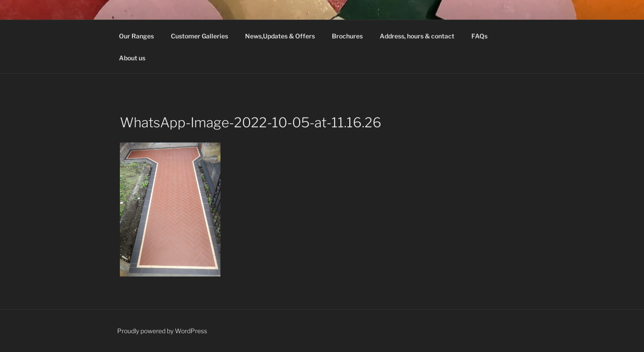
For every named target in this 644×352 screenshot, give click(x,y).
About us (132, 58)
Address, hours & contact (417, 36)
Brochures (347, 36)
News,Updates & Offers (280, 36)
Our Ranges (136, 36)
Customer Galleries (199, 36)
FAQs (479, 36)
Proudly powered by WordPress (162, 331)
